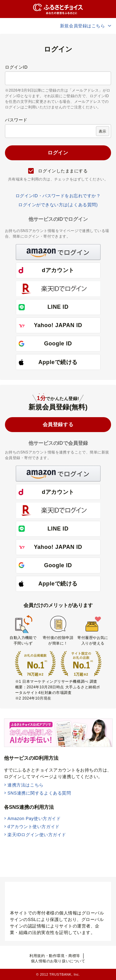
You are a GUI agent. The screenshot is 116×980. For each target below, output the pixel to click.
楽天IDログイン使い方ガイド (37, 835)
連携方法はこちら (25, 785)
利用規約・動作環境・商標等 (55, 956)
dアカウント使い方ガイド (34, 827)
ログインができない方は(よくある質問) (58, 205)
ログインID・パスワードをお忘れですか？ (58, 196)
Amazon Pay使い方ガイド (34, 818)
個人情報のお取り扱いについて (58, 961)
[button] (58, 252)
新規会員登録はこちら (86, 26)
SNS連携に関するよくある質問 (39, 793)
